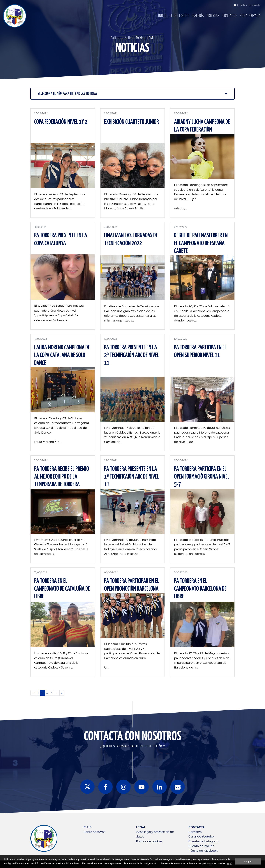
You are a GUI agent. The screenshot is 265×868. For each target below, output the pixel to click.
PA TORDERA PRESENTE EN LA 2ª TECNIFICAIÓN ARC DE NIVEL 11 (132, 355)
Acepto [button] (248, 861)
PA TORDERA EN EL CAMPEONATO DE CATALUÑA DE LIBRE (62, 589)
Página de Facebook (203, 851)
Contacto (230, 16)
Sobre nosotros (94, 832)
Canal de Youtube (201, 836)
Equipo (184, 16)
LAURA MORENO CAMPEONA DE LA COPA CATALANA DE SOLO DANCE (62, 355)
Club (173, 16)
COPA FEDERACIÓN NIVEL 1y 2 (61, 122)
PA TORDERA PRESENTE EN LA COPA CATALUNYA (61, 239)
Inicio (162, 16)
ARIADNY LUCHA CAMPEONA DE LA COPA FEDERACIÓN (202, 126)
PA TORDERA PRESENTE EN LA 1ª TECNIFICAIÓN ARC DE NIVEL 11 (132, 477)
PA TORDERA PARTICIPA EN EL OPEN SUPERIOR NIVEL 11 (200, 352)
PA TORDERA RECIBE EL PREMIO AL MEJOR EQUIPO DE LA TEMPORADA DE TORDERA (62, 477)
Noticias (213, 16)
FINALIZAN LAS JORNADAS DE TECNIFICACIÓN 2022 (131, 239)
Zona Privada (250, 16)
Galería (198, 16)
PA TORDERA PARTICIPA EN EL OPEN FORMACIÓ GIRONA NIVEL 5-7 (202, 477)
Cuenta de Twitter (201, 846)
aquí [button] (229, 863)
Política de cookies (149, 841)
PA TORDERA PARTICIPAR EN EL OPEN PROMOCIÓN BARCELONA (132, 585)
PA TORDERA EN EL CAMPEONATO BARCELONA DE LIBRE (200, 589)
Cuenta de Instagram (204, 841)
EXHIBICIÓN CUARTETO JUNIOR (131, 122)
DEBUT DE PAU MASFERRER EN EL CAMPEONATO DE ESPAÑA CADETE (201, 243)
